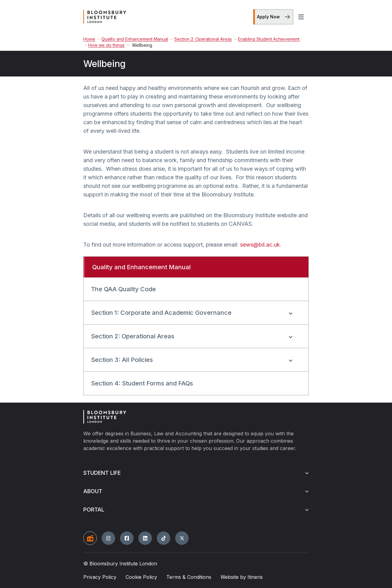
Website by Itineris (242, 577)
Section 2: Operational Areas (201, 39)
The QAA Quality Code (123, 289)
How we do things (105, 45)
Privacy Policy (100, 577)
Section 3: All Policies (122, 360)
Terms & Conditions (189, 577)
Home (89, 39)
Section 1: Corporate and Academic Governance (161, 313)
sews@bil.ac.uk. (261, 245)
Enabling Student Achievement (267, 39)
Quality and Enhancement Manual (133, 39)
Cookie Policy (141, 577)
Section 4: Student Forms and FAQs (142, 383)
